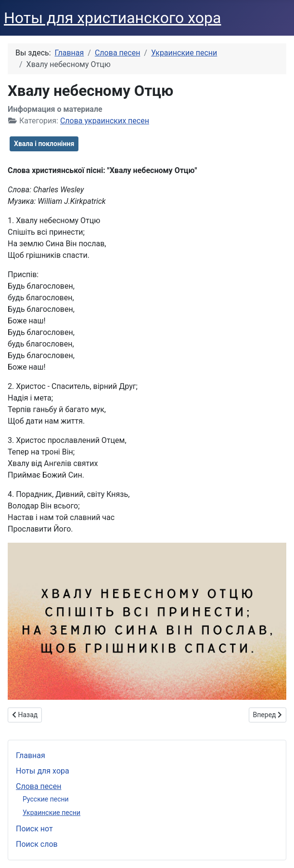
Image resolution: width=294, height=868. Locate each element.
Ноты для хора (43, 771)
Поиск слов (37, 844)
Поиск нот (34, 829)
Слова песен (38, 786)
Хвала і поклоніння (44, 144)
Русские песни (46, 799)
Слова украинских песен (105, 121)
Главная (31, 755)
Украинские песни (51, 813)
